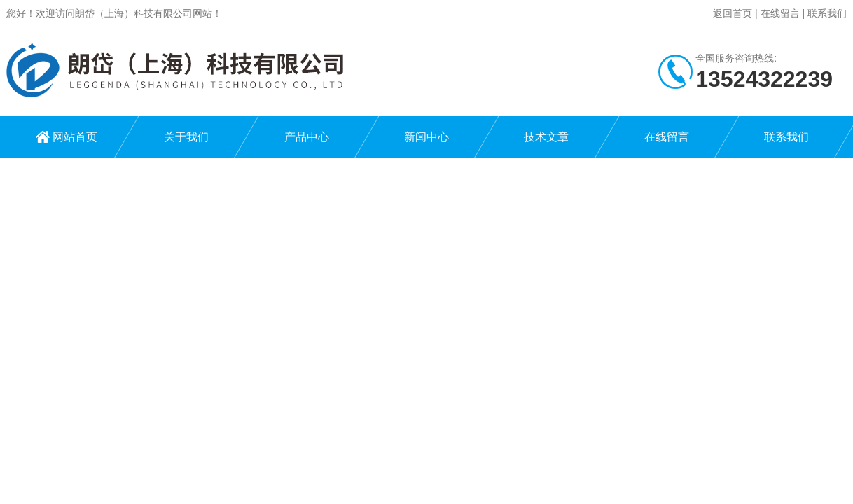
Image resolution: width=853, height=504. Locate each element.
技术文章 (546, 137)
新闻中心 (426, 137)
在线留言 (780, 13)
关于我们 (186, 137)
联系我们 (827, 13)
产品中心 (307, 137)
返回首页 (733, 13)
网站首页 (75, 137)
